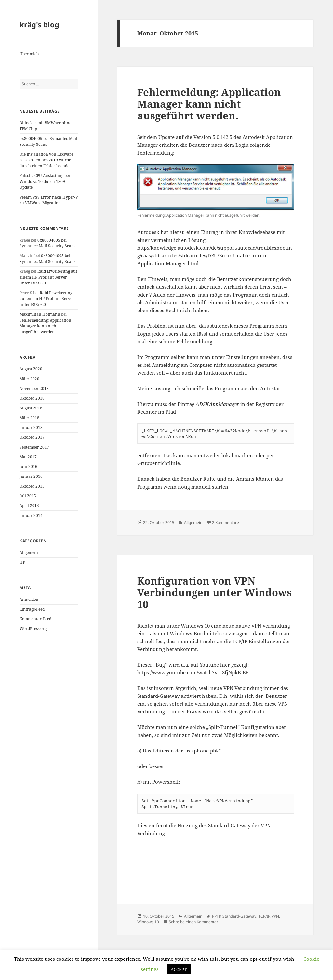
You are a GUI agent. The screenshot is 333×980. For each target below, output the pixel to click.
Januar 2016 (31, 476)
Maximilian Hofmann (40, 314)
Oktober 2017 (32, 437)
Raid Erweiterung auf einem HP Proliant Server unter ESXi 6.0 (48, 277)
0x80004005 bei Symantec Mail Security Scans (47, 243)
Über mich (29, 54)
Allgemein (29, 552)
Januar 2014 (31, 515)
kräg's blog (39, 24)
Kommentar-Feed (35, 619)
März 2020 (29, 379)
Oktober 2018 (32, 398)
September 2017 (34, 447)
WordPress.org (33, 629)
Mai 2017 (28, 457)
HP (22, 562)
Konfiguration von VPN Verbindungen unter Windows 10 (214, 592)
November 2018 (34, 388)
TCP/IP (264, 916)
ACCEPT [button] (179, 969)
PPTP (216, 916)
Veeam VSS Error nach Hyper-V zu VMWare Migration (49, 200)
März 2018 (29, 418)
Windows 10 (148, 922)
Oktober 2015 (32, 486)
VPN (275, 916)
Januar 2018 (31, 428)
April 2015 (29, 506)
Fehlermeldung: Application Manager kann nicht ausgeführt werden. (45, 326)
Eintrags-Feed (32, 609)
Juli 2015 (28, 496)
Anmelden (29, 599)
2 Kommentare (226, 523)
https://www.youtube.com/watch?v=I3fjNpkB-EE (193, 672)
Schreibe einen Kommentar (193, 922)
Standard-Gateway (239, 916)
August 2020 (31, 369)
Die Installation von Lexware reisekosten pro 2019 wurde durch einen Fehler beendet (46, 160)
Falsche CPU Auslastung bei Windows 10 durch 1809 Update (45, 181)
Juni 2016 (28, 467)
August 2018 (31, 408)
